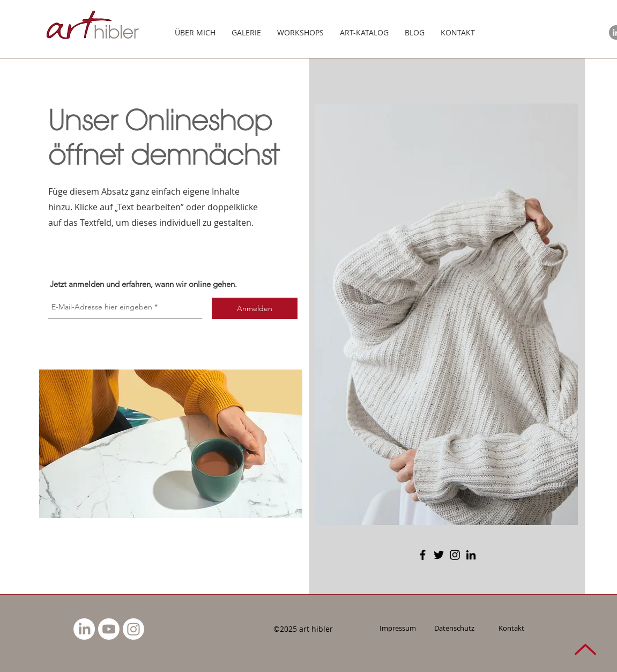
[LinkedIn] (471, 555)
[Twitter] (439, 555)
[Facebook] (423, 555)
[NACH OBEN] (585, 649)
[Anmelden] (255, 308)
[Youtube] (109, 629)
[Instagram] (455, 555)
